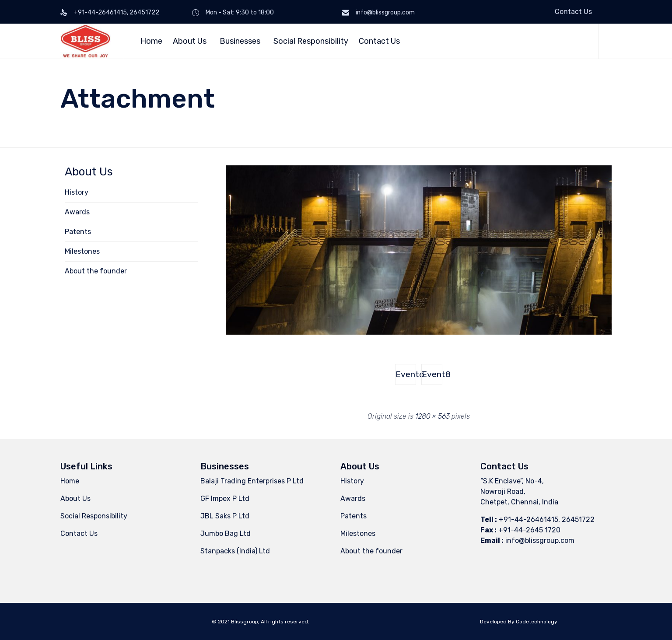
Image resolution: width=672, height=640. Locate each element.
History (77, 192)
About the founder (96, 271)
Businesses (241, 41)
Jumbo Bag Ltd (226, 533)
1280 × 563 (432, 416)
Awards (77, 212)
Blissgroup (245, 622)
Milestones (82, 251)
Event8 (432, 374)
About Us (191, 41)
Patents (78, 232)
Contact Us (573, 12)
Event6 (406, 374)
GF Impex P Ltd (225, 498)
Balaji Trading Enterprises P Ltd (252, 481)
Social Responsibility (311, 41)
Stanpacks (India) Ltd (235, 551)
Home (151, 41)
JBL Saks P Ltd (225, 516)
